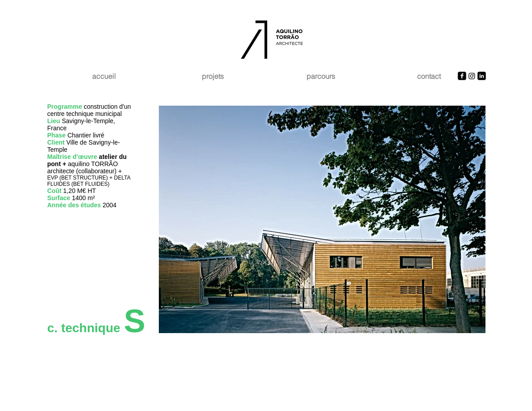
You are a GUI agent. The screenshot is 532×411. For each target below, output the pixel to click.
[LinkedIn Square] (482, 76)
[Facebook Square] (462, 76)
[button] (322, 219)
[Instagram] (472, 76)
